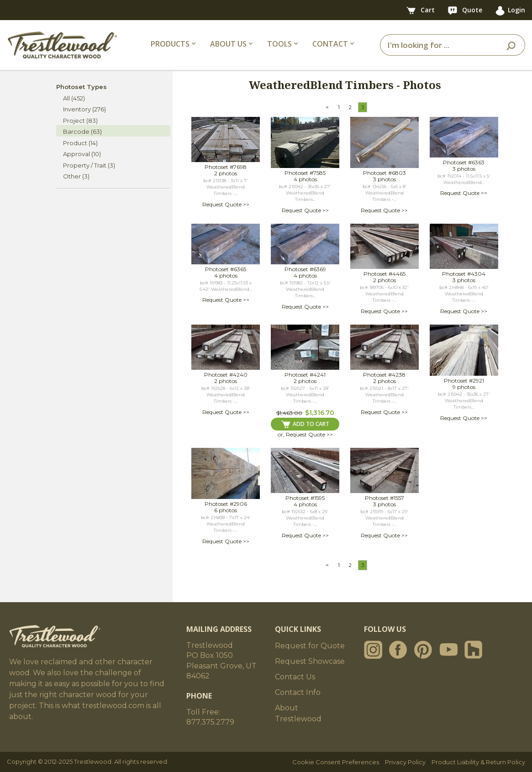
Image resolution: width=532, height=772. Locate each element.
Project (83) (80, 121)
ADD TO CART (305, 424)
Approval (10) (82, 154)
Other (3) (76, 176)
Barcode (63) (82, 131)
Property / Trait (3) (89, 165)
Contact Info (298, 692)
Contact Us (295, 677)
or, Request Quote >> (305, 434)
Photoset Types (82, 87)
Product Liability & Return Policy (478, 762)
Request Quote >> (226, 204)
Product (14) (80, 143)
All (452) (74, 98)
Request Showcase (310, 661)
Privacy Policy (405, 762)
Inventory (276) (84, 109)
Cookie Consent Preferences (336, 762)
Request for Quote (310, 646)
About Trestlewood (298, 713)
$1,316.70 (320, 413)
